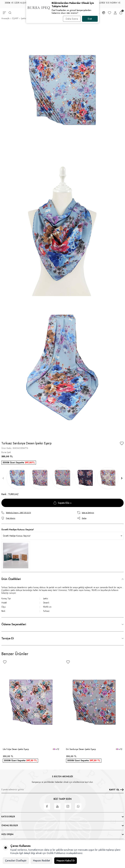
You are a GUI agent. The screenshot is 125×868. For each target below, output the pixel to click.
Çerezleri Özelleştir (16, 861)
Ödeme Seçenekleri (14, 624)
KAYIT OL (116, 790)
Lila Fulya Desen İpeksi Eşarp (16, 749)
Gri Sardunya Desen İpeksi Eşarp (81, 749)
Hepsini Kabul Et (66, 861)
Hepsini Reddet (41, 861)
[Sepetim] (121, 13)
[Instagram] (68, 806)
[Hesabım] (115, 13)
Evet (90, 19)
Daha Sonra (72, 19)
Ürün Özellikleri (11, 579)
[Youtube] (57, 806)
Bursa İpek (6, 452)
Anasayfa (5, 18)
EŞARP (15, 18)
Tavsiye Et (8, 638)
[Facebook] (47, 806)
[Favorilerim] (110, 13)
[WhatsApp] (78, 806)
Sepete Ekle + (63, 503)
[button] (3, 478)
